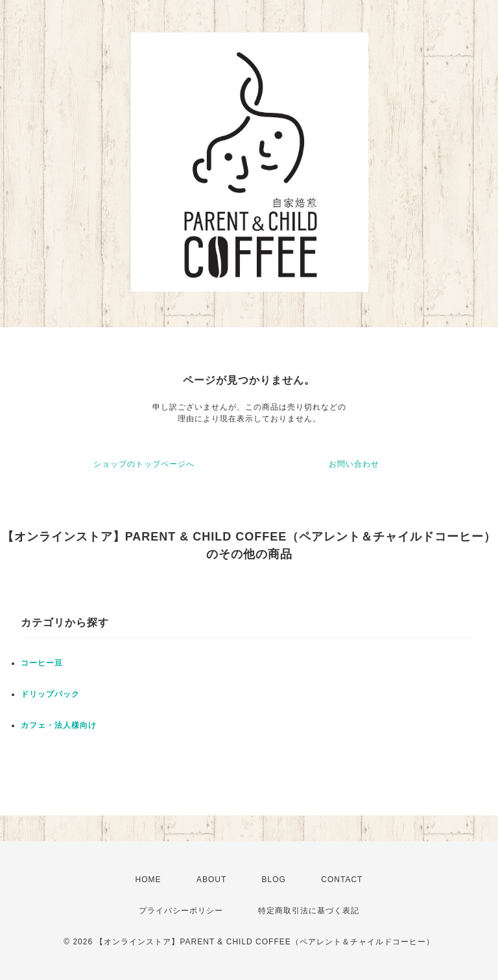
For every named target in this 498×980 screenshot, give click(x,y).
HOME (148, 880)
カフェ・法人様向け (59, 725)
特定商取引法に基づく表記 (309, 911)
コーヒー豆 (42, 663)
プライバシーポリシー (181, 911)
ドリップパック (50, 694)
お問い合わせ (354, 464)
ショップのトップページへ (144, 464)
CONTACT (342, 880)
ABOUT (211, 880)
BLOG (274, 880)
